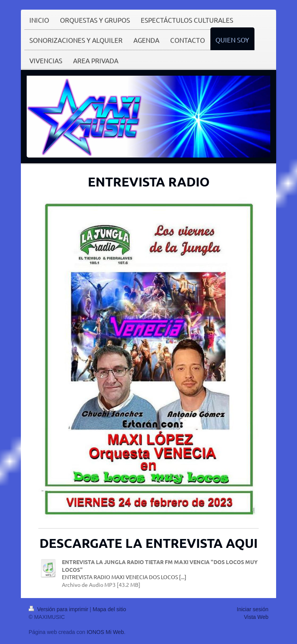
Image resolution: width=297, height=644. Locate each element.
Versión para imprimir (59, 609)
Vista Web (256, 617)
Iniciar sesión (253, 609)
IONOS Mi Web (105, 632)
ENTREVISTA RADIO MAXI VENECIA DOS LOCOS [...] (124, 577)
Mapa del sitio (109, 609)
